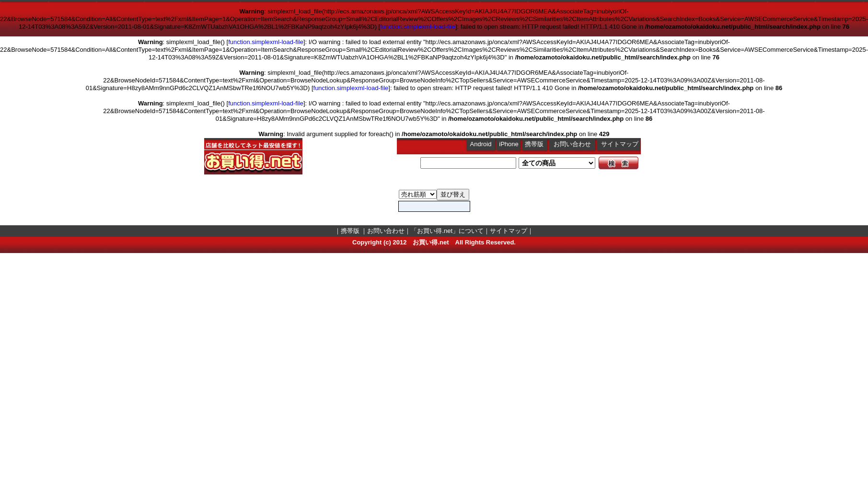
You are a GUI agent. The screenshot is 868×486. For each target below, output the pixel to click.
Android (481, 144)
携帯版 (534, 144)
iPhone (509, 144)
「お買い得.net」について (447, 231)
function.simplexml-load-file (418, 27)
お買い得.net (431, 242)
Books (418, 194)
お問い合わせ (572, 144)
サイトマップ (620, 144)
